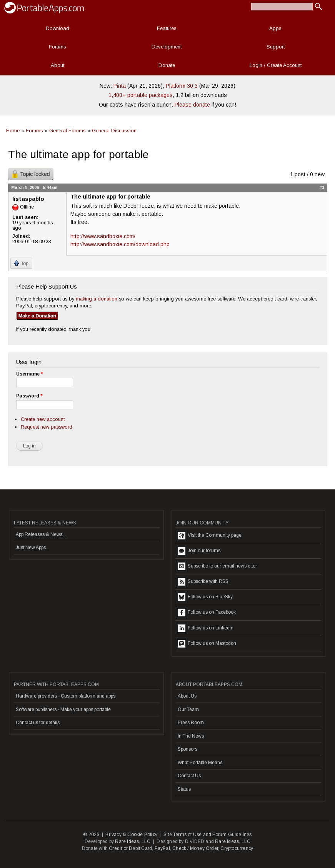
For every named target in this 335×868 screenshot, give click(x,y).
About (57, 65)
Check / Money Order (195, 848)
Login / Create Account (276, 65)
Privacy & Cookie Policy (131, 835)
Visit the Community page (210, 536)
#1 (322, 187)
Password (29, 396)
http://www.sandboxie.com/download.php (120, 244)
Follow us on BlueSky (205, 597)
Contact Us (189, 776)
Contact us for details (38, 723)
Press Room (191, 723)
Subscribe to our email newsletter (217, 566)
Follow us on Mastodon (207, 644)
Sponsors (187, 749)
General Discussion (114, 131)
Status (184, 789)
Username (29, 374)
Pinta (120, 86)
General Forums (67, 131)
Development (167, 47)
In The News (191, 736)
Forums (57, 47)
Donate (167, 65)
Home (13, 131)
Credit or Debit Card (130, 848)
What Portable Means (200, 763)
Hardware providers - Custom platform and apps (66, 696)
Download (57, 28)
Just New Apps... (32, 548)
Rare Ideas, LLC (133, 841)
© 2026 (91, 835)
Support (276, 47)
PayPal (162, 848)
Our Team (188, 709)
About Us (187, 696)
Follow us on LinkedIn (206, 628)
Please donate (192, 105)
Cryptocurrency (237, 848)
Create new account (43, 419)
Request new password (47, 427)
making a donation (97, 299)
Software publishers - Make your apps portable (63, 709)
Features (167, 28)
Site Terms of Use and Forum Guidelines (208, 835)
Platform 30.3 (182, 86)
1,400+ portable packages (141, 95)
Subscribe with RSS (203, 582)
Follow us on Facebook (207, 613)
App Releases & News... (41, 534)
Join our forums (199, 551)
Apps (275, 28)
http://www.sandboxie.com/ (103, 236)
